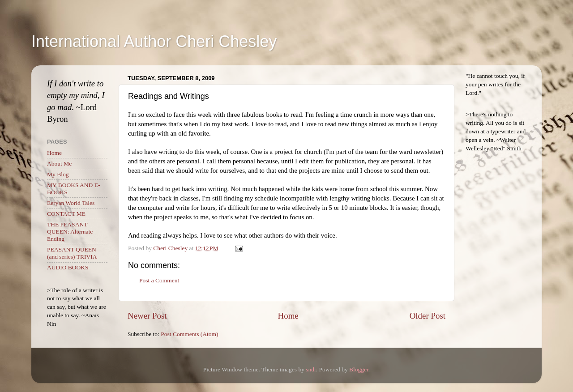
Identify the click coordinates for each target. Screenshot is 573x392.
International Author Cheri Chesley (154, 41)
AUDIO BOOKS (68, 267)
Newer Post (147, 316)
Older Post (428, 316)
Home (288, 316)
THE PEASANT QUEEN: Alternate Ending (70, 232)
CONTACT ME (66, 214)
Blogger (359, 369)
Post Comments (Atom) (189, 334)
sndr (311, 369)
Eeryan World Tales (71, 203)
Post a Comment (159, 280)
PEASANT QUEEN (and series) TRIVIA (72, 253)
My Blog (58, 174)
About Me (59, 164)
